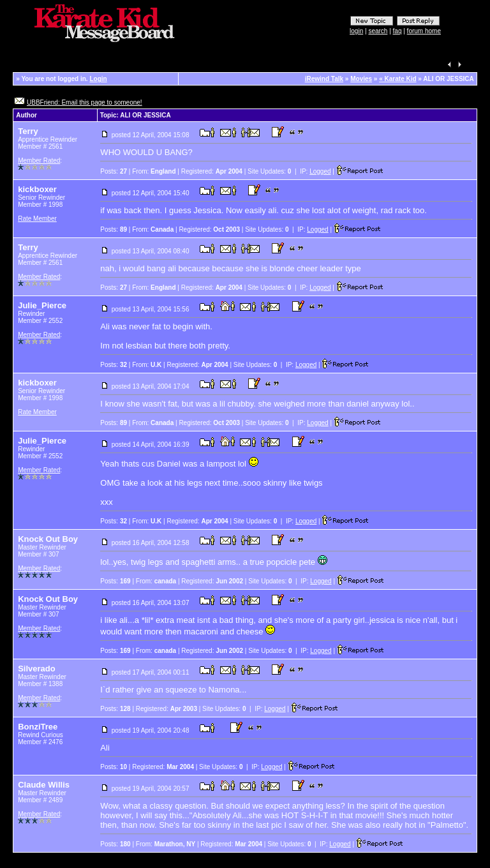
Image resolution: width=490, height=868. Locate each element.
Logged (320, 171)
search (378, 31)
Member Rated (39, 161)
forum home (424, 31)
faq (397, 31)
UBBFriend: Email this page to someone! (85, 102)
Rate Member (37, 219)
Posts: (114, 171)
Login (98, 79)
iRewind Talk (324, 79)
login (356, 31)
